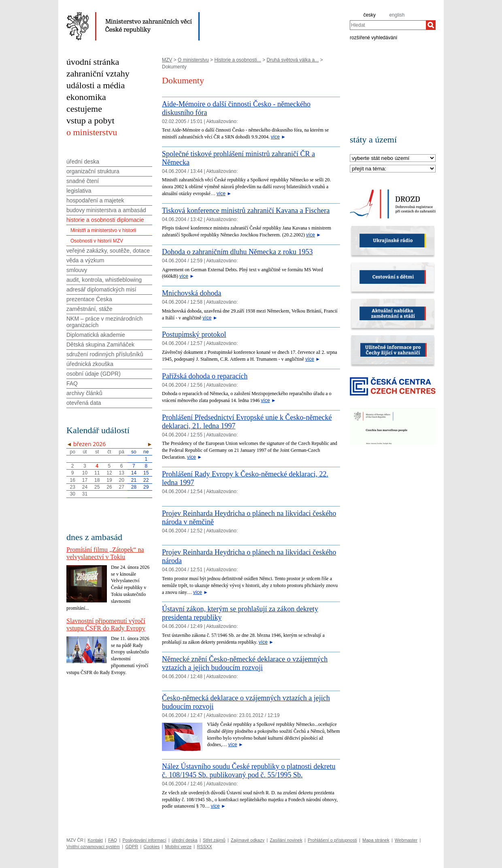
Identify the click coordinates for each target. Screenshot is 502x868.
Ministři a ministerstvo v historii (103, 230)
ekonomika (86, 97)
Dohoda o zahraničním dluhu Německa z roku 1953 (237, 252)
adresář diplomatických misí (101, 289)
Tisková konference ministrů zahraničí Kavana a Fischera (246, 211)
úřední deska (83, 162)
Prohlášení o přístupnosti (332, 840)
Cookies (152, 847)
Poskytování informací (145, 840)
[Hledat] (431, 25)
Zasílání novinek (286, 840)
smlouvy (77, 270)
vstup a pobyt (90, 120)
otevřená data (84, 403)
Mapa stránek (376, 840)
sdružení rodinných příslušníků (105, 354)
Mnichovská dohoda (191, 293)
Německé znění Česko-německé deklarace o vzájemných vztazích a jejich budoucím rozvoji (245, 663)
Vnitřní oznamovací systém (93, 847)
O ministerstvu (193, 60)
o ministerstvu (92, 132)
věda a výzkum (85, 260)
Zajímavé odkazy (248, 840)
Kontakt (95, 840)
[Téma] (393, 169)
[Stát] (393, 158)
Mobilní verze (178, 847)
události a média (96, 85)
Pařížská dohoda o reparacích (205, 376)
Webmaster (406, 840)
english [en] (397, 15)
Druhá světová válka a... (292, 60)
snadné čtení (83, 181)
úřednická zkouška (90, 364)
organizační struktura (93, 171)
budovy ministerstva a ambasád (106, 210)
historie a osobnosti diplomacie (105, 220)
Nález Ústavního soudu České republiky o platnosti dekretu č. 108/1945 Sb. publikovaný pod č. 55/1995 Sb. (249, 771)
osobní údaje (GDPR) (94, 374)
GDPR (132, 847)
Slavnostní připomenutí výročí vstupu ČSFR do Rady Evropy (106, 624)
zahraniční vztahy (98, 73)
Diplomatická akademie (96, 335)
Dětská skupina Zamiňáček (100, 345)
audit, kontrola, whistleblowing (104, 280)
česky (369, 15)
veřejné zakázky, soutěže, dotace (108, 251)
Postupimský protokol (194, 334)
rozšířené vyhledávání (373, 37)
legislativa (79, 191)
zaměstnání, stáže (89, 309)
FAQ (72, 383)
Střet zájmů (214, 840)
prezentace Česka (89, 299)
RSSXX (204, 847)
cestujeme (84, 109)
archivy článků (84, 393)
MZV (167, 60)
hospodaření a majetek (95, 200)
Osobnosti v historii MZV (97, 241)
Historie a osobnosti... (237, 60)
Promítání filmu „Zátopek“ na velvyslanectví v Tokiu (105, 553)
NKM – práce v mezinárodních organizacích (104, 322)
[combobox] (388, 25)
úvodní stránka (93, 62)
